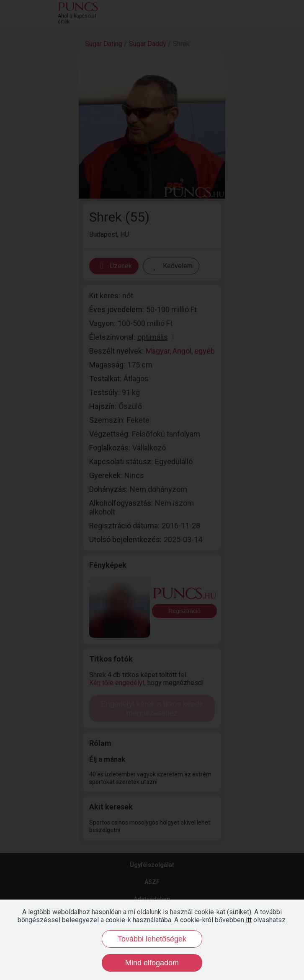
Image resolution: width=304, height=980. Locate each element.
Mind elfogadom (152, 963)
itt (249, 920)
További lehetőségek (152, 939)
